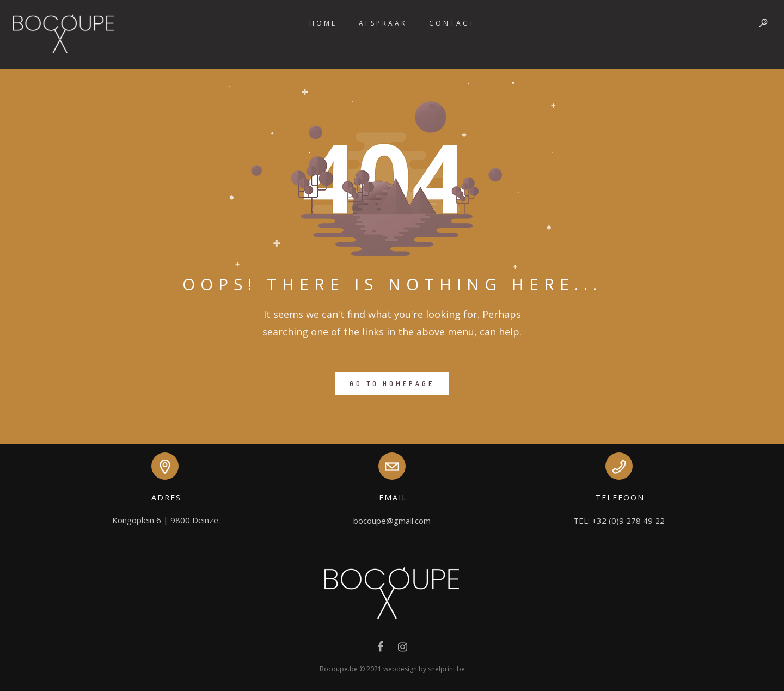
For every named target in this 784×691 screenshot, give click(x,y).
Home (323, 23)
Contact (452, 23)
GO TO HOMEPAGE (392, 384)
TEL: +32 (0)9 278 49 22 (619, 521)
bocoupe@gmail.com (392, 521)
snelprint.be (446, 669)
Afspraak (383, 23)
